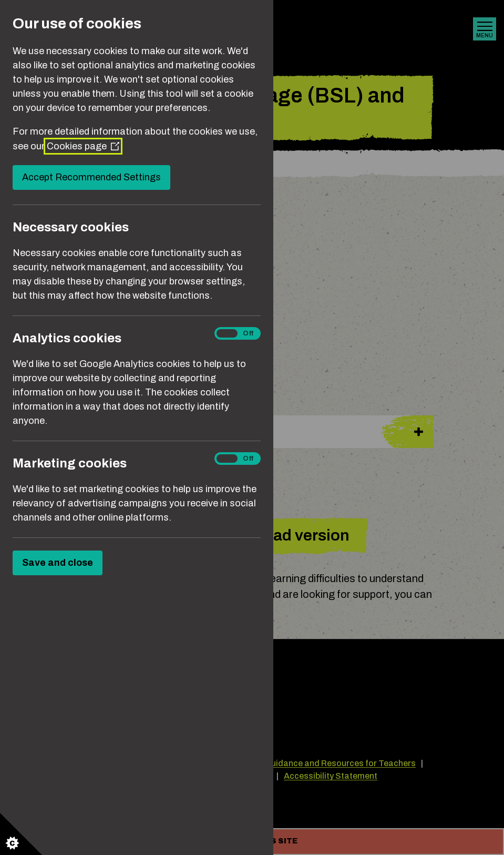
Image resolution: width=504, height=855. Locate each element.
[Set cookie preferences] (21, 834)
